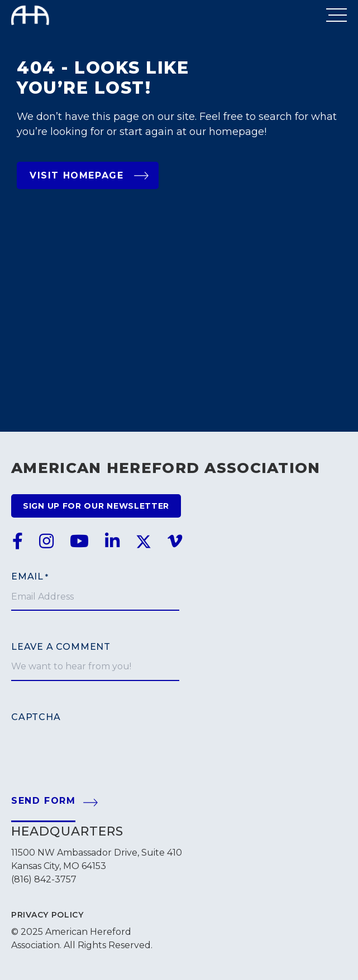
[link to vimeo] (175, 542)
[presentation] (96, 745)
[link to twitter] (144, 542)
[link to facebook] (18, 542)
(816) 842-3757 (44, 879)
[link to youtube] (79, 542)
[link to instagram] (46, 542)
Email (30, 577)
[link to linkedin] (112, 542)
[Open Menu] (336, 15)
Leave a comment (61, 647)
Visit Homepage (89, 175)
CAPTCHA (36, 717)
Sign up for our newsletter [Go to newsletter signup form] (96, 506)
